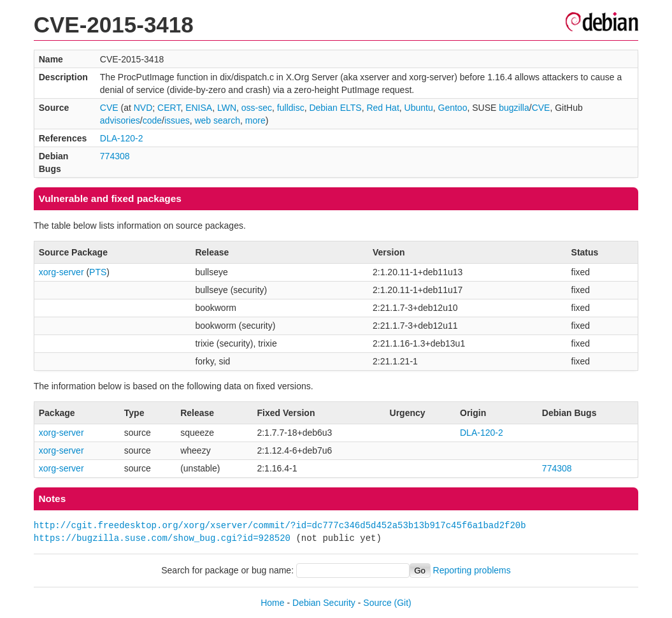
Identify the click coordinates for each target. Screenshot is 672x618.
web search (217, 120)
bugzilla (514, 108)
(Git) (403, 603)
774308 (115, 156)
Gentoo (453, 108)
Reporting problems (472, 570)
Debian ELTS (335, 108)
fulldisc (291, 108)
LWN (227, 108)
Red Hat (382, 108)
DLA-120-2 (122, 138)
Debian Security (324, 603)
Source (377, 603)
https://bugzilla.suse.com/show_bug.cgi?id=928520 (162, 538)
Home (272, 603)
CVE (109, 108)
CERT (169, 108)
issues (177, 120)
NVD (143, 108)
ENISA (199, 108)
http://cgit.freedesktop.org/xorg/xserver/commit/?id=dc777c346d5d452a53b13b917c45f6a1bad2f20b (280, 525)
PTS (98, 272)
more (255, 120)
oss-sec (257, 108)
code (152, 120)
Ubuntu (419, 108)
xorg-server (61, 272)
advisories (120, 120)
